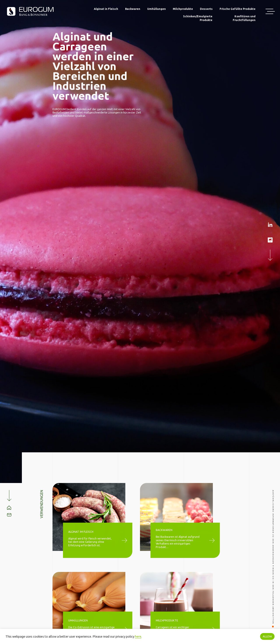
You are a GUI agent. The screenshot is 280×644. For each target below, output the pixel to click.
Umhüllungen (157, 9)
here (138, 636)
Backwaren (133, 9)
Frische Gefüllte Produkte (238, 9)
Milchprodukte (183, 9)
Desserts (206, 9)
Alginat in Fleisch (106, 9)
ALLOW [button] (267, 636)
